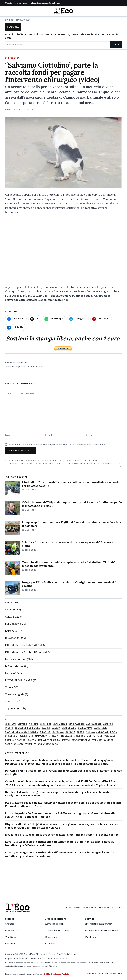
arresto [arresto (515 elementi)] (108, 724)
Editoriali (10, 944)
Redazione (51, 937)
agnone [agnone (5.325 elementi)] (33, 724)
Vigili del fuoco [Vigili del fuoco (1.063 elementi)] (48, 744)
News (8, 673)
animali (9, 366)
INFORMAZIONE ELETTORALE (24, 645)
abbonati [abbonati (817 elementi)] (11, 724)
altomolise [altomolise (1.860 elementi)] (60, 724)
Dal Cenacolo (13, 624)
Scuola (9, 687)
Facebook (91, 937)
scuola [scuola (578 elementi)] (66, 740)
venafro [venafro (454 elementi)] (19, 744)
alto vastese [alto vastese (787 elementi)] (77, 724)
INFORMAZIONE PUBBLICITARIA (25, 652)
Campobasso (20, 366)
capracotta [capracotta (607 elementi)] (85, 728)
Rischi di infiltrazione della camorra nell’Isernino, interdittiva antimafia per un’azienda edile (71, 484)
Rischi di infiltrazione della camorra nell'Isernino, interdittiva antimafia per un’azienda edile (62, 36)
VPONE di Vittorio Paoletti (56, 974)
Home (69, 908)
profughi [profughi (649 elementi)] (21, 740)
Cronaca (10, 924)
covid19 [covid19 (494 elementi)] (70, 732)
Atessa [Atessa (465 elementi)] (9, 728)
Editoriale (11, 631)
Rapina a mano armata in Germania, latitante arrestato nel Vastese (51, 460)
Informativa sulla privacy (99, 924)
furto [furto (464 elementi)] (114, 732)
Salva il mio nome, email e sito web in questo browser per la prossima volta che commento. (59, 444)
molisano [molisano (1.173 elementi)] (79, 736)
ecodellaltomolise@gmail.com (102, 930)
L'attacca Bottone (16, 659)
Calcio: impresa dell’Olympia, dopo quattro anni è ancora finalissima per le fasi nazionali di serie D (72, 504)
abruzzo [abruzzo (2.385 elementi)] (22, 724)
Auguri (9, 609)
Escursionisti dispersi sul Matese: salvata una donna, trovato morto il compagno (57, 760)
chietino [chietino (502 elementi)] (45, 732)
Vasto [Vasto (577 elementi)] (9, 744)
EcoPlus (117, 908)
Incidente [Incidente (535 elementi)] (11, 736)
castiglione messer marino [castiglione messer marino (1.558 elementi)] (22, 732)
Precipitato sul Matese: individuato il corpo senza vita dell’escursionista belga (56, 764)
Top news (11, 709)
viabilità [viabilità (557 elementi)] (31, 744)
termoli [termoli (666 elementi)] (97, 740)
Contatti (50, 944)
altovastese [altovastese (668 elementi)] (94, 724)
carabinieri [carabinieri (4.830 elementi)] (101, 728)
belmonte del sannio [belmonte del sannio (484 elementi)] (28, 728)
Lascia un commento (16, 362)
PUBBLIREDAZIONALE (19, 680)
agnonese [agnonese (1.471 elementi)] (46, 724)
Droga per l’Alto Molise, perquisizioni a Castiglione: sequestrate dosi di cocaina (70, 584)
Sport (8, 701)
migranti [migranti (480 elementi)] (54, 736)
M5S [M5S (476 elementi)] (31, 736)
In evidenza (12, 58)
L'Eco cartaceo (14, 666)
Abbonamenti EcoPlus (57, 930)
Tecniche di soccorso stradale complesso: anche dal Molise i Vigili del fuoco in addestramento (69, 564)
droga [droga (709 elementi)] (80, 732)
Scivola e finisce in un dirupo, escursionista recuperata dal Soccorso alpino (68, 544)
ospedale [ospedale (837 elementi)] (110, 736)
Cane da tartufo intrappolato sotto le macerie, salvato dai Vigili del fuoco (68, 785)
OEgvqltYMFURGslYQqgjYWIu (25, 824)
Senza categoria (15, 694)
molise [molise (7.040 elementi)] (91, 736)
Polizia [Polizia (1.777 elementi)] (10, 740)
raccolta (39, 366)
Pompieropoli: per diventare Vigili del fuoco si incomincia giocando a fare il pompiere (72, 524)
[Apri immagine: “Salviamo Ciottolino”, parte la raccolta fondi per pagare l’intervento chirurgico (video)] (64, 153)
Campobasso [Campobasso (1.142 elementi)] (69, 728)
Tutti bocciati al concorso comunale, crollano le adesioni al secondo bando (70, 835)
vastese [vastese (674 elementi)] (109, 740)
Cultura (9, 617)
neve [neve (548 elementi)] (100, 736)
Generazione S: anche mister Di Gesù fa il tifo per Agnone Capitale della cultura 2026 (64, 465)
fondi (31, 366)
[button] (10, 11)
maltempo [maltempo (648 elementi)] (41, 736)
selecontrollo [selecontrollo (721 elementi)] (81, 740)
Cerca (116, 44)
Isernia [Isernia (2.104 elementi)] (23, 736)
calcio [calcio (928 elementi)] (56, 728)
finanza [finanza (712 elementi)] (90, 732)
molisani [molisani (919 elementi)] (67, 736)
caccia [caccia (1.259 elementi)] (46, 728)
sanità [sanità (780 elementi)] (32, 740)
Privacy (92, 974)
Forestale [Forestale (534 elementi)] (103, 732)
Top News (104, 908)
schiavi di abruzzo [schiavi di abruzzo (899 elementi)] (49, 740)
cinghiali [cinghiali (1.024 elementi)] (58, 732)
